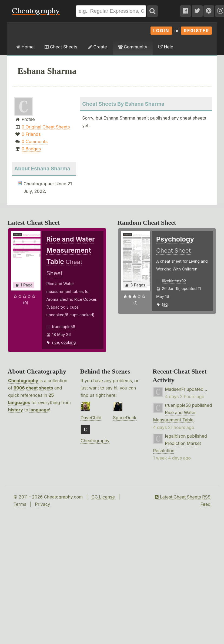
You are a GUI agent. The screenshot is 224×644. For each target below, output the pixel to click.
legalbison (175, 436)
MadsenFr (175, 389)
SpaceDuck (125, 418)
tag (165, 304)
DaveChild (91, 418)
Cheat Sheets (61, 47)
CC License (103, 497)
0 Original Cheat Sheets (46, 127)
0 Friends (31, 134)
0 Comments (35, 141)
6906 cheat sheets (33, 388)
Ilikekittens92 (174, 281)
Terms (20, 504)
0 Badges (31, 149)
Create (98, 47)
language (39, 410)
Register (196, 31)
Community (133, 47)
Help (166, 47)
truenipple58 (63, 327)
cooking (68, 342)
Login (161, 31)
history (16, 410)
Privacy (42, 504)
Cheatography (23, 381)
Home (25, 47)
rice (55, 342)
